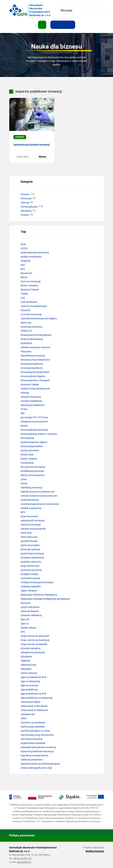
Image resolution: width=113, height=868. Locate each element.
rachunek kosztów (30, 578)
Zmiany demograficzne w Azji (36, 768)
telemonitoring (28, 665)
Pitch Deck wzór (29, 537)
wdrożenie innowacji (31, 739)
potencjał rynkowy (30, 549)
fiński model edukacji (32, 339)
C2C (23, 298)
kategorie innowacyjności (34, 422)
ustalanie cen (28, 714)
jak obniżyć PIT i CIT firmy (34, 417)
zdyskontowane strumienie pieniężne (40, 764)
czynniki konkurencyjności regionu (39, 318)
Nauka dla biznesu (56, 47)
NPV (23, 512)
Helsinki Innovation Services (35, 347)
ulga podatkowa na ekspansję (37, 698)
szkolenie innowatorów (33, 652)
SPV (23, 632)
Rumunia (25, 603)
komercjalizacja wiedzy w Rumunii (39, 434)
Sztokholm (26, 657)
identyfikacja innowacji (33, 356)
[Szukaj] (100, 10)
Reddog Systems (95, 851)
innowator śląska (30, 384)
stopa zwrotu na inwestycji (35, 640)
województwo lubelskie (33, 743)
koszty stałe (27, 455)
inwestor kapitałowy (31, 401)
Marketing (26, 211)
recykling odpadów (31, 586)
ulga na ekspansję (30, 681)
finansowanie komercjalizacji (36, 335)
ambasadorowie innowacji (35, 253)
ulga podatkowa (29, 690)
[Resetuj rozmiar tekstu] (63, 25)
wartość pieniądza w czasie (35, 731)
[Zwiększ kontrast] (71, 25)
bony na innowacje (31, 281)
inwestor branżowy (31, 397)
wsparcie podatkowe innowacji (37, 751)
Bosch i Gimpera (29, 285)
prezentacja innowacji (32, 553)
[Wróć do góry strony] (100, 836)
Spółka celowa (28, 628)
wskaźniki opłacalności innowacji (38, 747)
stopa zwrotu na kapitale (34, 644)
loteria (24, 483)
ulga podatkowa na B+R (33, 694)
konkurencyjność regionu (34, 442)
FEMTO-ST (26, 331)
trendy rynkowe (29, 673)
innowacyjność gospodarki (35, 372)
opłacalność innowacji (33, 520)
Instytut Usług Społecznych (35, 389)
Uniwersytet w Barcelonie (34, 706)
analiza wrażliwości (31, 257)
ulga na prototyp (29, 685)
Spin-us (25, 624)
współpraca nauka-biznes (34, 755)
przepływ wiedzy (29, 574)
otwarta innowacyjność (33, 529)
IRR (23, 413)
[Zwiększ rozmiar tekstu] (55, 25)
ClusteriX (25, 310)
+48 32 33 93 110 (22, 858)
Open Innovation (29, 516)
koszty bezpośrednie (32, 446)
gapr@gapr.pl (24, 862)
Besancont (26, 273)
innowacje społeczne (32, 368)
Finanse (25, 194)
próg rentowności (30, 566)
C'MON (24, 294)
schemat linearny (30, 611)
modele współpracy (31, 508)
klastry (24, 426)
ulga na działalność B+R (33, 677)
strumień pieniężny (31, 648)
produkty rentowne (31, 562)
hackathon (26, 343)
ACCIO (24, 248)
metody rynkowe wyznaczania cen (39, 496)
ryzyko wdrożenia (30, 607)
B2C (23, 269)
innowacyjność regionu (33, 376)
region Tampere (29, 591)
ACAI (23, 244)
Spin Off (25, 619)
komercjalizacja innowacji (34, 430)
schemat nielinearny (31, 615)
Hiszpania (26, 351)
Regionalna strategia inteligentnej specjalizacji (45, 599)
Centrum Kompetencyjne (34, 306)
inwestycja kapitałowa (33, 405)
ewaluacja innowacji (31, 327)
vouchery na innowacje (33, 723)
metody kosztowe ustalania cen (37, 492)
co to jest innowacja (31, 314)
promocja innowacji (31, 570)
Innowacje (26, 198)
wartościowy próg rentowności (37, 735)
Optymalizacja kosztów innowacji (32, 145)
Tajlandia (25, 661)
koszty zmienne (29, 459)
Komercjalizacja (29, 207)
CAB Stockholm (29, 302)
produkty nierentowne (32, 558)
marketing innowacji (31, 488)
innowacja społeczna (32, 364)
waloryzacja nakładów (33, 727)
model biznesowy (30, 500)
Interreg (25, 203)
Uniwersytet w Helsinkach (34, 710)
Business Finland (30, 290)
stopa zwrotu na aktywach (35, 636)
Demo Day (26, 323)
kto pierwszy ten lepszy (33, 467)
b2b (23, 265)
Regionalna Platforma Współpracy (39, 595)
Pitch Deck (26, 533)
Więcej (44, 157)
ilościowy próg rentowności (35, 360)
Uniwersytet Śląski (30, 702)
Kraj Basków (27, 463)
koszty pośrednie (30, 450)
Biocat (24, 277)
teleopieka (26, 669)
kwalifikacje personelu (32, 471)
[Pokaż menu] (42, 25)
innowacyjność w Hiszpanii (35, 380)
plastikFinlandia (29, 541)
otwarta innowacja (31, 525)
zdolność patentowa (32, 760)
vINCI (24, 718)
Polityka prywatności (22, 835)
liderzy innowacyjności (33, 475)
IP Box (24, 409)
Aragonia (26, 261)
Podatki (25, 215)
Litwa (24, 479)
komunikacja (27, 438)
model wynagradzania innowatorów (40, 504)
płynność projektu (30, 545)
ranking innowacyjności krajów (37, 582)
